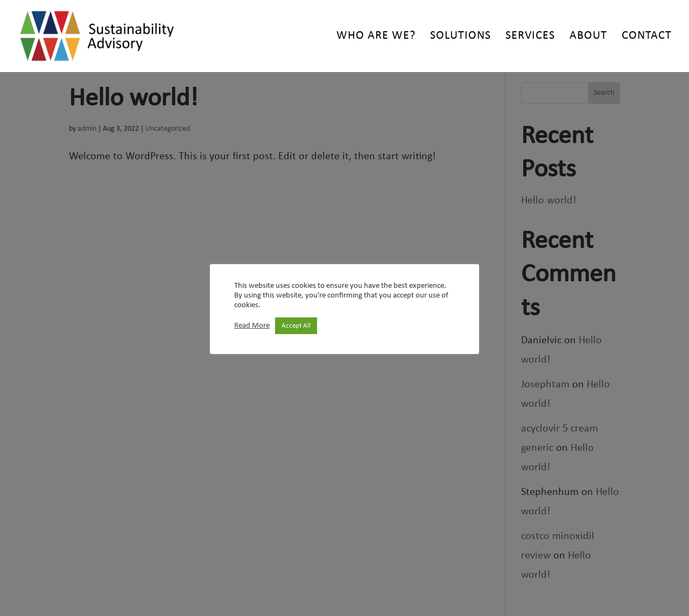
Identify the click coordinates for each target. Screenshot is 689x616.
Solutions (460, 37)
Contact (647, 37)
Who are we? (376, 37)
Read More (252, 326)
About (588, 37)
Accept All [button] (296, 326)
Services (530, 37)
